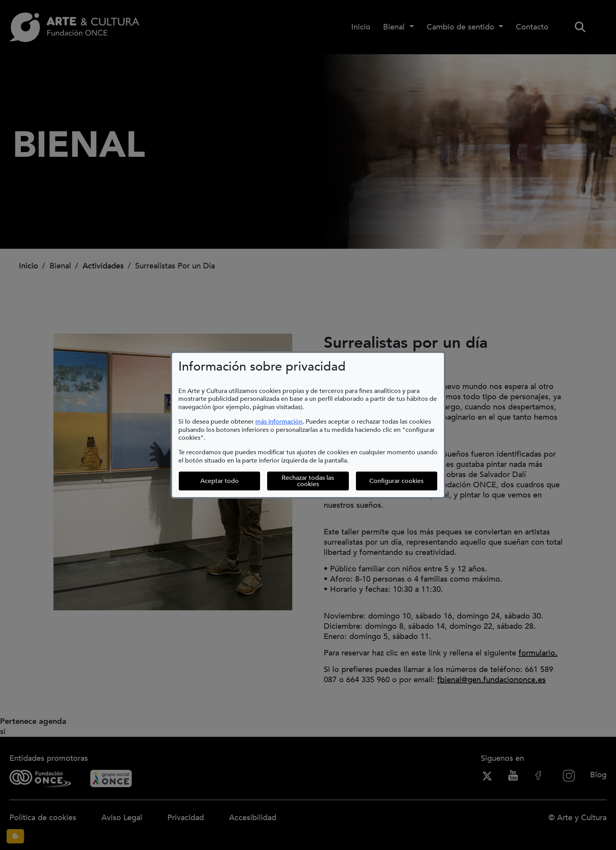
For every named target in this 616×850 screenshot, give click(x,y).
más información (279, 422)
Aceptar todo (220, 481)
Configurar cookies (403, 481)
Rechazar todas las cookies (308, 481)
